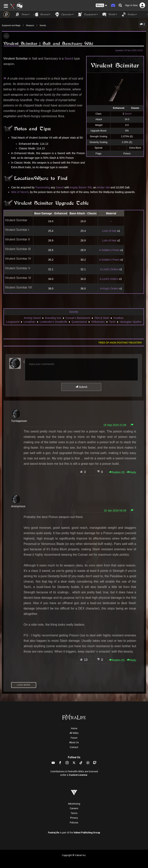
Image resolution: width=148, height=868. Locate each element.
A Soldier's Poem (109, 250)
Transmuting (43, 187)
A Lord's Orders (109, 269)
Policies (74, 823)
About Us (74, 742)
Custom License (78, 775)
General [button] (42, 14)
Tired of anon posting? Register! (120, 343)
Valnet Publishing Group (87, 833)
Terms (74, 813)
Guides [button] (129, 14)
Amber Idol (103, 187)
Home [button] (22, 14)
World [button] (109, 14)
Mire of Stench (20, 192)
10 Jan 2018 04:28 (115, 510)
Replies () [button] (117, 472)
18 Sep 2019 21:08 (115, 425)
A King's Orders (109, 289)
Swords (43, 25)
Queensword (79, 322)
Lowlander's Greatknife (53, 322)
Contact (74, 747)
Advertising (74, 804)
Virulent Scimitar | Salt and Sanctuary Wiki (48, 44)
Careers (74, 808)
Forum (74, 738)
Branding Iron (53, 318)
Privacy (74, 818)
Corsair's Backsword (78, 318)
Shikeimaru (98, 322)
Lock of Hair (109, 231)
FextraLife (54, 833)
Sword (128, 114)
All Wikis (74, 733)
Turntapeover (19, 421)
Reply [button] (131, 472)
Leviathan (30, 322)
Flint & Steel (102, 318)
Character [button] (64, 14)
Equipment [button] (88, 14)
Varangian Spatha (130, 322)
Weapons (30, 25)
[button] (101, 5)
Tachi (112, 322)
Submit (81, 387)
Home (74, 728)
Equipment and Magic (11, 25)
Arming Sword (32, 318)
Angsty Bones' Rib (81, 187)
